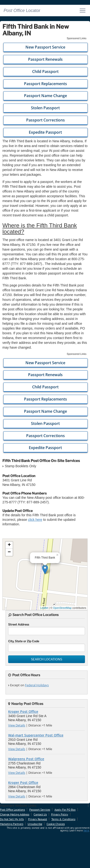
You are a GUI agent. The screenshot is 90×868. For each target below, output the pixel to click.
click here (35, 520)
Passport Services (40, 810)
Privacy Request (38, 819)
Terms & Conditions (63, 819)
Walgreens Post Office (26, 759)
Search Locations (47, 659)
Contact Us (40, 814)
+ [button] (9, 545)
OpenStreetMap (62, 608)
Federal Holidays (37, 685)
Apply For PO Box (65, 810)
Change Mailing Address (15, 814)
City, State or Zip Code (24, 641)
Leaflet (44, 608)
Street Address (19, 624)
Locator (22, 11)
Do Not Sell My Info (12, 819)
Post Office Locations (12, 810)
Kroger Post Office (23, 711)
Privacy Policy (60, 814)
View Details (17, 725)
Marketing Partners (12, 824)
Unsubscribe (35, 824)
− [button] (9, 552)
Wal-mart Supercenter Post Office (36, 735)
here (86, 830)
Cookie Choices (56, 824)
